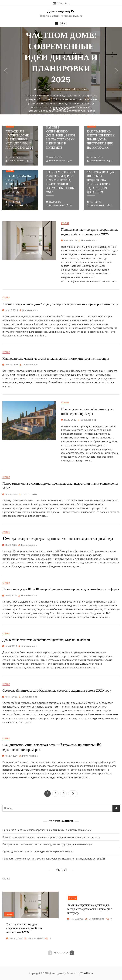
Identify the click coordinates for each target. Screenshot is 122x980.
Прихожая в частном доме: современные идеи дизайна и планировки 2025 (61, 52)
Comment (82, 89)
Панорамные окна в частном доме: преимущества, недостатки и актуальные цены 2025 (61, 182)
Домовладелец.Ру (61, 11)
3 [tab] (60, 109)
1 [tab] (54, 109)
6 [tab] (68, 109)
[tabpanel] (61, 71)
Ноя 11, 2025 (95, 202)
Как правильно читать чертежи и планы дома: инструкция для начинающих (101, 139)
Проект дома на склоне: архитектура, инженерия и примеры (18, 184)
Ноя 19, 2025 (14, 202)
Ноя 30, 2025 (44, 89)
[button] (61, 24)
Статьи (10, 126)
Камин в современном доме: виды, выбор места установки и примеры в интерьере (61, 138)
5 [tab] (65, 109)
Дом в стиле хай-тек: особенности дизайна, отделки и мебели (46, 640)
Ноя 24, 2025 (96, 157)
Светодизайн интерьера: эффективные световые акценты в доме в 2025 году (57, 690)
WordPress (87, 973)
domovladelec (63, 89)
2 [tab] (57, 109)
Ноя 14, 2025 (55, 202)
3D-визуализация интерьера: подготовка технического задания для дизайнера (101, 182)
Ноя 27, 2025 (55, 157)
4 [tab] (63, 109)
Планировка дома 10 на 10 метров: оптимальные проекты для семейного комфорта (61, 589)
